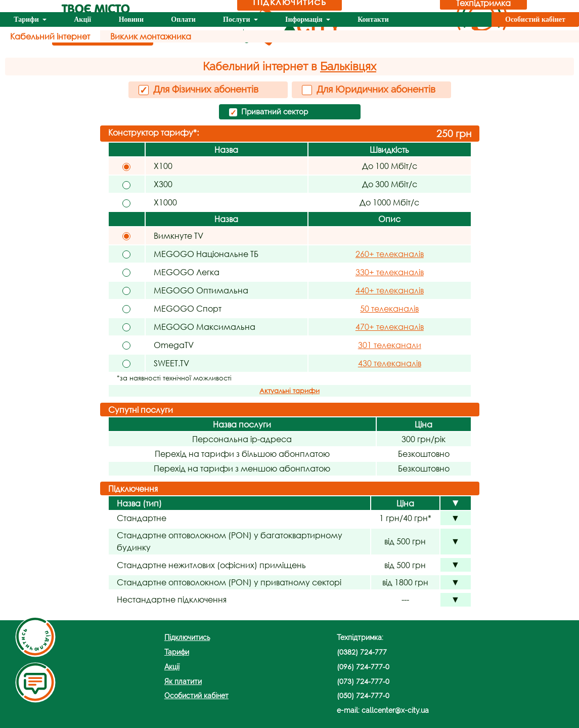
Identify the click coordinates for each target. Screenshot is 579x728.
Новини (131, 19)
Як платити (183, 681)
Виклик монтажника (151, 36)
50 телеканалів (389, 308)
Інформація (305, 19)
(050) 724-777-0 (363, 695)
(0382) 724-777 (362, 652)
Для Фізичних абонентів (198, 90)
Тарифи (27, 19)
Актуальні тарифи (289, 391)
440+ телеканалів (390, 290)
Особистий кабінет (535, 19)
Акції (82, 19)
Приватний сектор (269, 112)
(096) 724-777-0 (363, 667)
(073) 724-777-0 (363, 681)
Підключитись (187, 637)
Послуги (237, 19)
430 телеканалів (390, 363)
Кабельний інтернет (50, 36)
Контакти (373, 19)
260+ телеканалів (390, 254)
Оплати (183, 19)
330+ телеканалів (390, 272)
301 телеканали (390, 345)
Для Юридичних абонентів (369, 89)
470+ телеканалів (390, 327)
